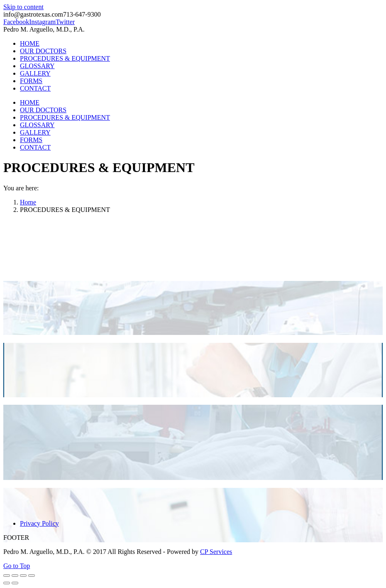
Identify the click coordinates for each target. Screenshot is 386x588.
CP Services (216, 552)
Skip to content (23, 7)
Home (28, 202)
